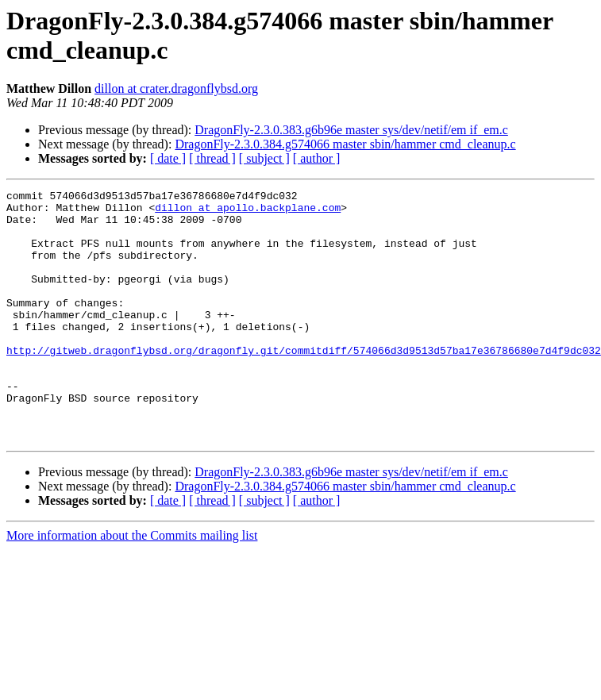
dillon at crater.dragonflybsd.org (176, 88)
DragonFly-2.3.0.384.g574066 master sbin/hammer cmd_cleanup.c (345, 144)
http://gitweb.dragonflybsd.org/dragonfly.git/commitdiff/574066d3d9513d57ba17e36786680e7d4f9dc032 (304, 383)
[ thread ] (212, 158)
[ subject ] (264, 158)
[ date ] (168, 158)
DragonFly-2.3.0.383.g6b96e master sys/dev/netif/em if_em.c (351, 130)
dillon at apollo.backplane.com (248, 212)
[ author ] (317, 158)
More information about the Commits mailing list (132, 585)
